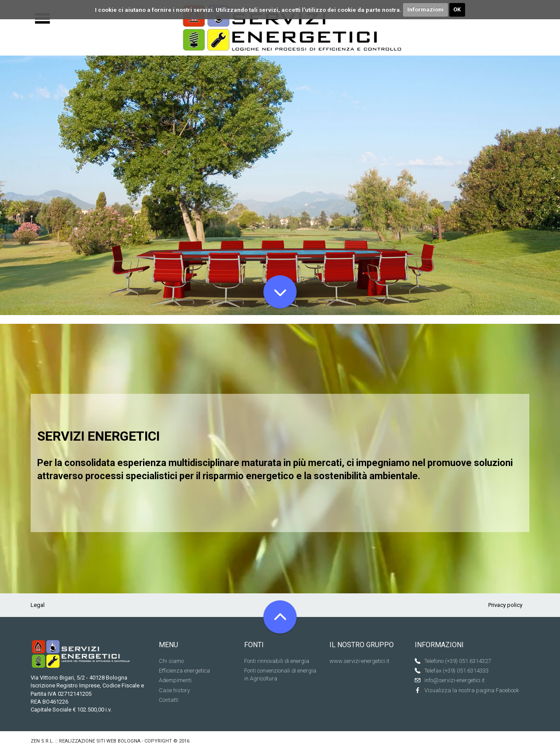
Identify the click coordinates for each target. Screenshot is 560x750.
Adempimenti (175, 680)
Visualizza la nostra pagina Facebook (472, 690)
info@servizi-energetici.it (455, 680)
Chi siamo (171, 661)
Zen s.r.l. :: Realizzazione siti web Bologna (86, 741)
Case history (174, 690)
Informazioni (425, 9)
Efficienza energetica (184, 671)
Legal (38, 605)
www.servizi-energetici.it (359, 661)
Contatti (169, 700)
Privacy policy (505, 605)
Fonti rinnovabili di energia (277, 661)
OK (457, 9)
